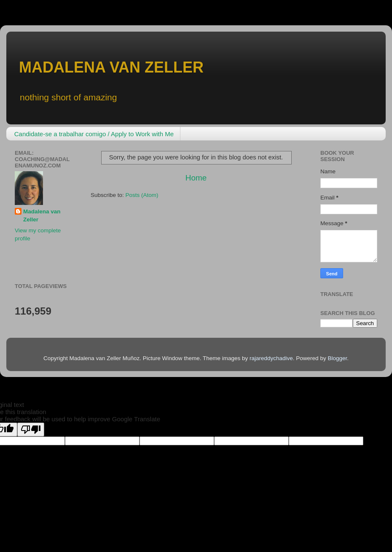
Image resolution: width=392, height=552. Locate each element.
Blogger (337, 358)
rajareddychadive (271, 358)
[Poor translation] (31, 429)
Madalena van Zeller (42, 215)
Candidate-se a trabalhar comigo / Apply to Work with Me (94, 134)
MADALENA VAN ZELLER (111, 67)
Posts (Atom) (142, 195)
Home (196, 178)
